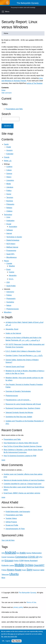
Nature (9, 305)
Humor (9, 194)
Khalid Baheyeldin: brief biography (18, 512)
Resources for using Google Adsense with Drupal (23, 404)
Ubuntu (14, 574)
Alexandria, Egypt (12, 329)
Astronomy (10, 292)
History (9, 177)
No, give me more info (9, 637)
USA (8, 282)
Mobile (19, 565)
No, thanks (17, 641)
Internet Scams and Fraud (15, 367)
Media (9, 184)
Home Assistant (31, 561)
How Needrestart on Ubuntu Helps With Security (21, 443)
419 (3, 553)
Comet (4, 557)
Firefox (16, 561)
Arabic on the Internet (13, 333)
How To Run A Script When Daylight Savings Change (23, 446)
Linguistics (10, 180)
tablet (42, 570)
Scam (24, 570)
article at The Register (35, 83)
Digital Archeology (13, 240)
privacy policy (18, 607)
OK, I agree (6, 641)
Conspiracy (11, 557)
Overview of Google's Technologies (18, 391)
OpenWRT (39, 565)
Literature (10, 187)
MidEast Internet (12, 247)
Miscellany (8, 312)
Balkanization (37, 553)
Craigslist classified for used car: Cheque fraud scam (23, 484)
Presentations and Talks (14, 109)
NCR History (11, 244)
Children (9, 211)
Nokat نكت (8, 161)
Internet (9, 233)
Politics (9, 191)
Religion (9, 208)
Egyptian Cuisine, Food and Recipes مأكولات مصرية (24, 355)
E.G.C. (11, 279)
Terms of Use (31, 602)
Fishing (9, 295)
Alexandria (13, 275)
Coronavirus (21, 557)
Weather (12, 266)
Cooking (9, 167)
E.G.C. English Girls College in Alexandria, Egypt (23, 351)
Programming (11, 251)
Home (6, 33)
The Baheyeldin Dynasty (27, 593)
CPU (41, 557)
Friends (7, 157)
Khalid (9, 147)
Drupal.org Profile (12, 525)
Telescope (5, 575)
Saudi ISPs (10, 254)
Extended (10, 154)
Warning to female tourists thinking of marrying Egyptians (24, 480)
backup (29, 553)
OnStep (29, 565)
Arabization (10, 221)
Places (6, 261)
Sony (30, 570)
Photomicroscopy (13, 309)
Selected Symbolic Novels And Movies (19, 413)
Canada (9, 263)
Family (6, 144)
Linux (3, 90)
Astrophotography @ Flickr (15, 529)
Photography (11, 299)
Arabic (23, 553)
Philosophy (10, 204)
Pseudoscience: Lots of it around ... (18, 400)
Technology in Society (14, 237)
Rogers (11, 570)
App (18, 553)
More (3, 578)
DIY (3, 561)
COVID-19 (33, 557)
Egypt (8, 269)
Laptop (12, 565)
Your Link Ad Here (8, 540)
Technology (8, 215)
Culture (9, 170)
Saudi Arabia (11, 286)
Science (9, 174)
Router (18, 570)
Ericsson (9, 560)
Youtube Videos (11, 518)
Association (13, 227)
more (3, 460)
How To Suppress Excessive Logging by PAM (20, 456)
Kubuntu (5, 565)
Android (10, 552)
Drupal (9, 224)
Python (4, 570)
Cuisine (11, 272)
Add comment (7, 93)
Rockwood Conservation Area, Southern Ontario (23, 408)
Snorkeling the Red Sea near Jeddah (19, 417)
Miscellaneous (11, 257)
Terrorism (10, 197)
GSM (21, 561)
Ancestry (10, 150)
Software (10, 230)
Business (10, 201)
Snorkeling (10, 302)
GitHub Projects (11, 522)
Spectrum (36, 570)
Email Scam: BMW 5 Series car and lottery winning (22, 493)
